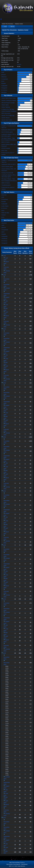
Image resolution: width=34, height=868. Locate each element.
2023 (5, 383)
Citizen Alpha (5, 105)
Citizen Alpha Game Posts (9, 98)
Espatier (4, 83)
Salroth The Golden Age (8, 115)
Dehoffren (4, 92)
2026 (5, 256)
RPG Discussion (6, 113)
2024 (5, 329)
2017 (5, 818)
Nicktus (19, 64)
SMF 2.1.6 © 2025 (13, 866)
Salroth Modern (6, 118)
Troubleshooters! (6, 185)
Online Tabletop (6, 107)
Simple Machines (21, 866)
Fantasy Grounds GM (7, 173)
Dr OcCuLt (4, 90)
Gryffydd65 (4, 86)
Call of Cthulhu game (7, 132)
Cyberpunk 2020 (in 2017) (8, 130)
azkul (3, 210)
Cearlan (3, 215)
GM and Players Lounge (8, 103)
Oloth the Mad (5, 213)
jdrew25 (3, 75)
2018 (5, 653)
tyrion (3, 81)
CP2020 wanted (6, 148)
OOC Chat (4, 151)
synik (3, 72)
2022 (5, 437)
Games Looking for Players (9, 100)
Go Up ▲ (23, 863)
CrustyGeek (5, 79)
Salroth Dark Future (7, 120)
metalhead (4, 239)
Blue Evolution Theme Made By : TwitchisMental (17, 864)
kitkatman (4, 77)
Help (10, 863)
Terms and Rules (16, 863)
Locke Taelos (5, 206)
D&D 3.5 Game (5, 142)
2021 (5, 491)
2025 (5, 275)
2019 (5, 599)
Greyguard (4, 88)
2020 (5, 545)
